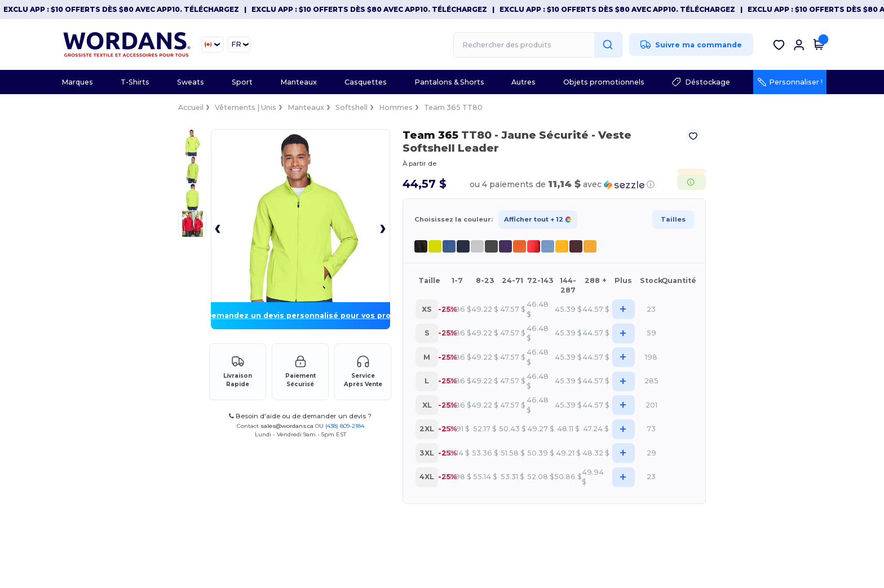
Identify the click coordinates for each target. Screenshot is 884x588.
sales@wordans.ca (216, 516)
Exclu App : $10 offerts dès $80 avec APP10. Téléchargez (121, 9)
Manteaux (185, 107)
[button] (612, 172)
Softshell (231, 107)
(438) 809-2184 (274, 516)
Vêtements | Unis (125, 107)
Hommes (275, 107)
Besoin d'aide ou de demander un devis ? (230, 507)
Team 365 (411, 135)
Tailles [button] (794, 206)
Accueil (70, 107)
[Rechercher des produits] (538, 45)
